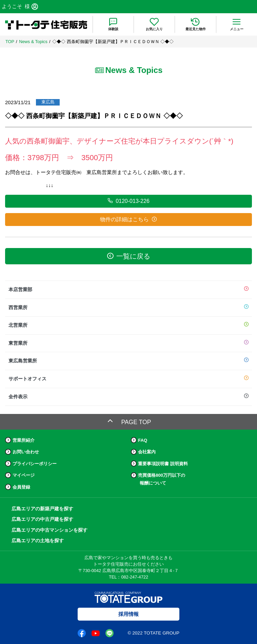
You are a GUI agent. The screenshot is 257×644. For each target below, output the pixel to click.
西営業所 (128, 308)
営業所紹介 (24, 440)
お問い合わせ (26, 452)
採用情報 (128, 614)
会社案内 (147, 452)
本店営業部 (128, 290)
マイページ (24, 475)
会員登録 (21, 487)
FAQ (143, 440)
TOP (10, 42)
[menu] (236, 24)
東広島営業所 (128, 361)
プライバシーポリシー (35, 464)
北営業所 (128, 325)
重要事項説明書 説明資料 (163, 464)
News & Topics (33, 42)
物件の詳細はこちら (128, 219)
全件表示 (128, 397)
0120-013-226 (128, 201)
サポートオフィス (128, 379)
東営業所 (128, 343)
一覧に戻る (128, 256)
